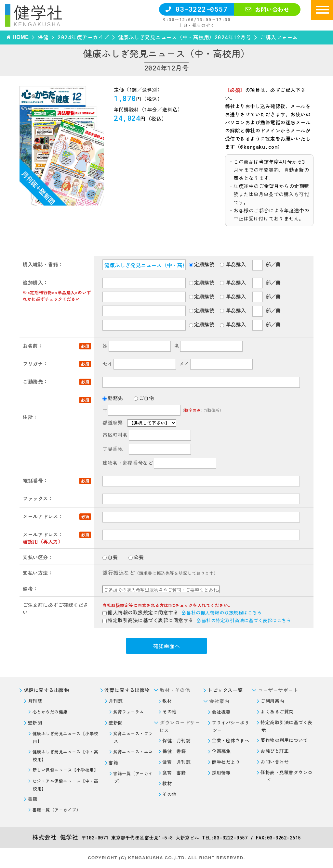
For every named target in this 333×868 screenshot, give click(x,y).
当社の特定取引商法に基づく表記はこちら (244, 620)
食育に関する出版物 (127, 690)
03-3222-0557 (197, 9)
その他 (169, 712)
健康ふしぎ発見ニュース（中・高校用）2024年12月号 (185, 37)
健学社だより (226, 762)
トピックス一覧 (225, 690)
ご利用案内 (272, 701)
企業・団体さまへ (231, 741)
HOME (20, 37)
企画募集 (221, 751)
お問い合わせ (267, 10)
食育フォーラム (129, 712)
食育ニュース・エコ (133, 752)
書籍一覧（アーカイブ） (57, 810)
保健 (43, 37)
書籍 (33, 799)
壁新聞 (35, 723)
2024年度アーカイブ (83, 37)
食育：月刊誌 (176, 762)
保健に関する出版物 (47, 690)
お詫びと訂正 (275, 751)
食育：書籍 (174, 773)
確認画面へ (167, 646)
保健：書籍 (174, 751)
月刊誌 (35, 701)
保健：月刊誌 (176, 741)
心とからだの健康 (50, 712)
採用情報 (221, 773)
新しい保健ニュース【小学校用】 (66, 770)
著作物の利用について (284, 740)
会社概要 (221, 712)
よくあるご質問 (277, 712)
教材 (167, 701)
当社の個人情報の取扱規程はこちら (222, 613)
